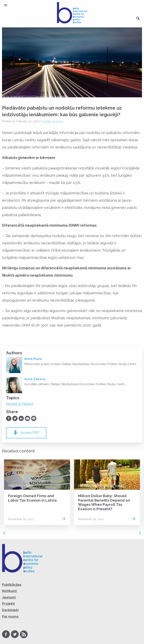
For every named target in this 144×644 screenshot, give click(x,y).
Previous (4, 533)
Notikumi (9, 591)
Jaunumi (9, 597)
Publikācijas (12, 585)
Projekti (8, 604)
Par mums (10, 617)
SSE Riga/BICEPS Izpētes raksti (102, 486)
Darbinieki (10, 610)
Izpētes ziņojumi (53, 121)
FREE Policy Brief (21, 486)
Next (140, 533)
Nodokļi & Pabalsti (20, 404)
